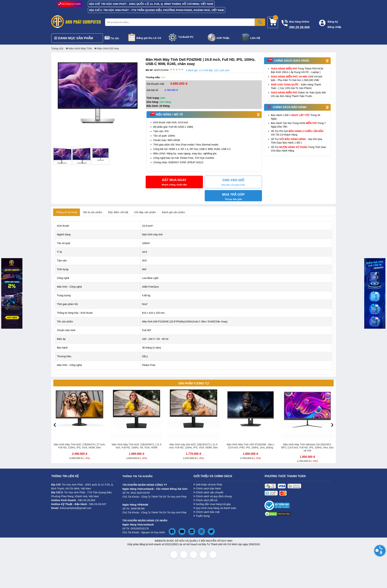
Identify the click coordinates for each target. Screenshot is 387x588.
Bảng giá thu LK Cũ (149, 38)
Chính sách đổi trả (205, 500)
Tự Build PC (186, 37)
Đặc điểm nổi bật (118, 212)
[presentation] (55, 424)
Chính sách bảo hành (207, 488)
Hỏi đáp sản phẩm (145, 212)
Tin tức (115, 38)
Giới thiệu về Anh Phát (208, 485)
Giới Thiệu (223, 38)
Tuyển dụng (202, 516)
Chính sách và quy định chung (213, 496)
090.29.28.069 (87, 500)
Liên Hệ (255, 38)
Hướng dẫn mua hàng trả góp (212, 504)
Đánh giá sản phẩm (173, 212)
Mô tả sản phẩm (93, 212)
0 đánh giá (192, 70)
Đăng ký (333, 22)
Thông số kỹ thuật (67, 212)
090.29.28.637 (98, 504)
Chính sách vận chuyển (208, 492)
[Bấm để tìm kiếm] (260, 22)
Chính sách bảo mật (206, 512)
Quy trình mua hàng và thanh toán (215, 508)
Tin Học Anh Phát (72, 485)
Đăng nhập (334, 27)
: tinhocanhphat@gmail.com (71, 508)
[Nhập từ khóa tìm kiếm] (184, 22)
